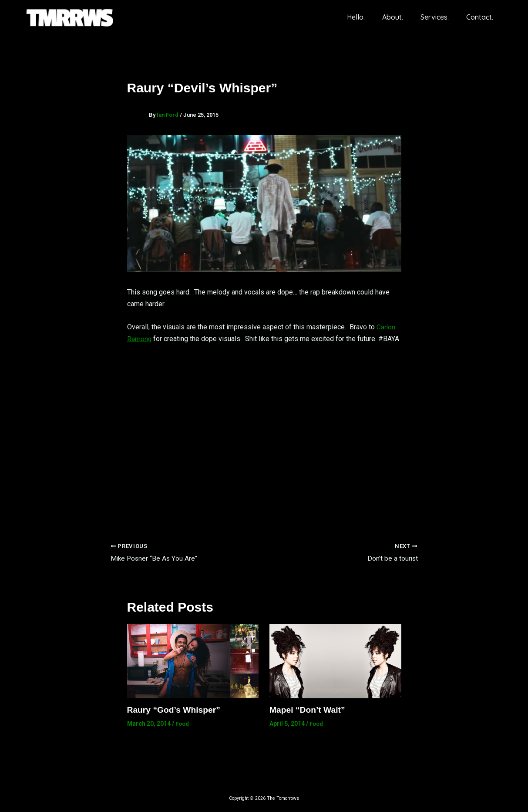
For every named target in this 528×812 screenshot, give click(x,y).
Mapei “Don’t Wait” (309, 710)
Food (183, 724)
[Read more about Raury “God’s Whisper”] (193, 661)
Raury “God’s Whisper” (176, 710)
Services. (440, 17)
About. (401, 17)
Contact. (481, 17)
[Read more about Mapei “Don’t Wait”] (335, 661)
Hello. (368, 17)
